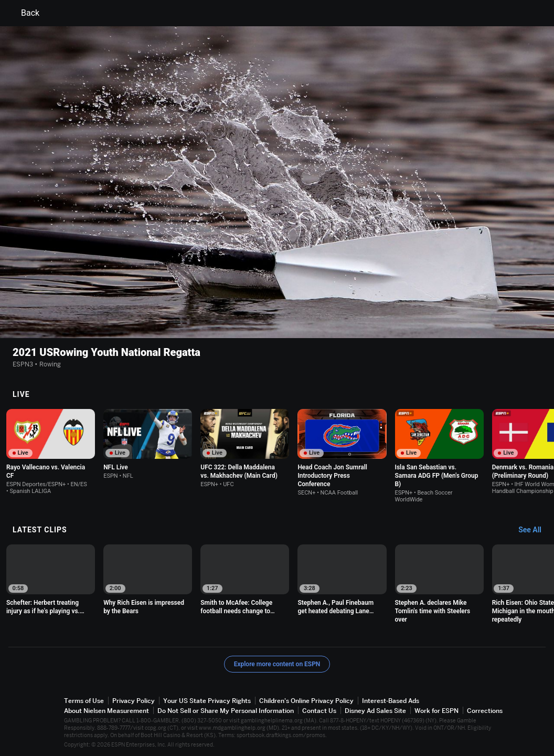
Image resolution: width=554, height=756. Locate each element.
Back (24, 13)
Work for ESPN (436, 708)
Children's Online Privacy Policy (306, 699)
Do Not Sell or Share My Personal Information (226, 708)
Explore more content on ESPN (277, 662)
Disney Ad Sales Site (375, 708)
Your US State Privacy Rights (207, 699)
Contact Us (319, 708)
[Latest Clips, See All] (535, 528)
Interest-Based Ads (391, 699)
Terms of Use (84, 699)
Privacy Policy (134, 699)
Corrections (485, 708)
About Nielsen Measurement (106, 708)
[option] (51, 450)
